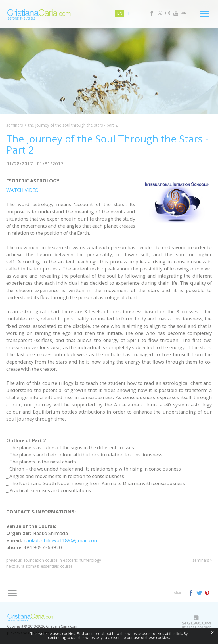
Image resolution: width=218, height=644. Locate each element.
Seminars (15, 125)
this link (176, 634)
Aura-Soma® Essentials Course (44, 566)
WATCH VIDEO (22, 190)
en (120, 13)
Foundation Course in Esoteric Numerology (62, 560)
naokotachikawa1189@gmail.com (61, 540)
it (128, 13)
